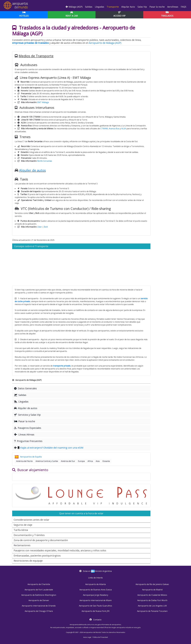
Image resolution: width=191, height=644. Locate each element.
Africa (90, 461)
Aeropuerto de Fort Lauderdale (39, 590)
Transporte (112, 7)
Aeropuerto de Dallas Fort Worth (152, 600)
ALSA (124, 129)
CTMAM (104, 129)
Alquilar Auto (128, 7)
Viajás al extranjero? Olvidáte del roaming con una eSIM (52, 448)
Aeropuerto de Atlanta (95, 584)
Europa (81, 461)
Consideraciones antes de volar (31, 520)
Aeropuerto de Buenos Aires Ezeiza (96, 590)
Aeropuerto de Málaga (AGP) (105, 43)
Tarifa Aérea (21, 530)
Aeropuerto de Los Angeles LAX (152, 606)
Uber (40, 227)
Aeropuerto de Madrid (152, 590)
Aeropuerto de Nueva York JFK (96, 611)
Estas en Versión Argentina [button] (95, 571)
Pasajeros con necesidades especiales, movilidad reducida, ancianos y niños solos (60, 550)
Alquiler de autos (32, 170)
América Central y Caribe (47, 461)
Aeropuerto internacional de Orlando (39, 606)
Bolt (46, 227)
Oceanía (106, 461)
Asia (98, 461)
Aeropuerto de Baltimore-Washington (39, 595)
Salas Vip (142, 7)
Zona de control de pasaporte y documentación (41, 540)
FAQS (183, 7)
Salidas (88, 7)
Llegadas (99, 7)
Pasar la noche (157, 7)
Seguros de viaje (23, 525)
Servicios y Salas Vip (27, 415)
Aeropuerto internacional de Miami (96, 600)
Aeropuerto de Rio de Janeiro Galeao (152, 584)
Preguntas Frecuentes (28, 441)
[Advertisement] (81, 267)
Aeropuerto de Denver (39, 600)
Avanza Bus (114, 129)
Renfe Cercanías (45, 161)
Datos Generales (25, 388)
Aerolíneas (172, 7)
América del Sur (68, 461)
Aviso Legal (87, 637)
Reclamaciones (22, 545)
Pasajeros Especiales (28, 428)
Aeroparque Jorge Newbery (96, 595)
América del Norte (24, 461)
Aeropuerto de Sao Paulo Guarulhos (95, 606)
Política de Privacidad (100, 637)
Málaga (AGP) (74, 7)
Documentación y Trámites (29, 535)
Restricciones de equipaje (28, 561)
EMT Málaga (43, 102)
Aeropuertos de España (28, 457)
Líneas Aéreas (24, 434)
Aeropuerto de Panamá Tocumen (152, 611)
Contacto (97, 620)
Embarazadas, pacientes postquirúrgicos (37, 556)
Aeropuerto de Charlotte (39, 584)
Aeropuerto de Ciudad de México (152, 595)
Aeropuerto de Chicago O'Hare (39, 611)
